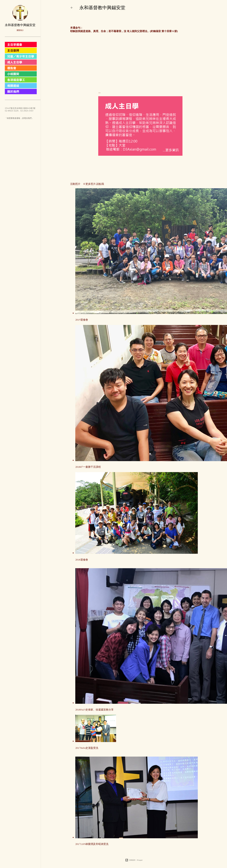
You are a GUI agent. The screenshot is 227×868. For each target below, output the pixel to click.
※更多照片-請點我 (92, 184)
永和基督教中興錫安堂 (102, 8)
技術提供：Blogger (134, 860)
